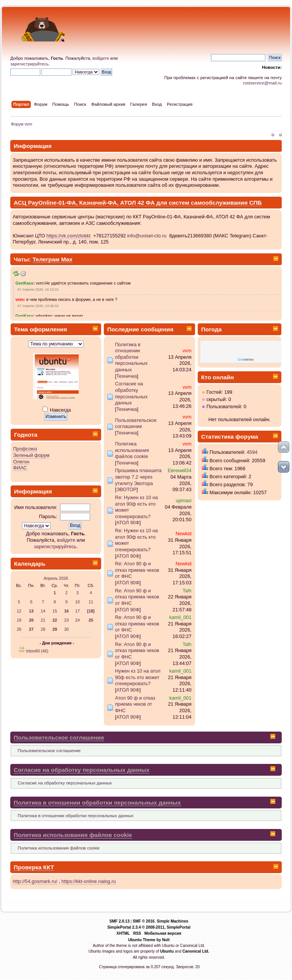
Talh (187, 591)
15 (55, 611)
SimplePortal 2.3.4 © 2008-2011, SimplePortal (149, 927)
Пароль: (48, 516)
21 (43, 620)
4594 (252, 452)
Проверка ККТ (34, 867)
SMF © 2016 (144, 921)
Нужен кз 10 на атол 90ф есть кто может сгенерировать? (138, 677)
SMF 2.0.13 (120, 921)
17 (78, 611)
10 (78, 602)
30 (67, 629)
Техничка (127, 376)
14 (43, 611)
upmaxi (183, 500)
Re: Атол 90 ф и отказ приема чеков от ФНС (137, 570)
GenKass (25, 283)
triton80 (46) (37, 651)
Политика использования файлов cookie (132, 450)
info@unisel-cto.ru (147, 236)
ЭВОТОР (126, 489)
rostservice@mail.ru (262, 83)
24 (78, 620)
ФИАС (20, 468)
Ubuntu (167, 951)
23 (67, 620)
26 (19, 629)
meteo (246, 360)
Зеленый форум (31, 455)
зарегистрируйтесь (29, 64)
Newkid (184, 534)
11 (91, 602)
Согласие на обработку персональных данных (131, 393)
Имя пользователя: (36, 507)
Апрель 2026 (56, 578)
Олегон (21, 462)
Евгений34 (179, 470)
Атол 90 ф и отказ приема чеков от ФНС (135, 704)
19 (19, 620)
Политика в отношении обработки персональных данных (131, 357)
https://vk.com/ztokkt (68, 236)
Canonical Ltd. (196, 951)
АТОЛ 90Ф (128, 523)
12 (19, 611)
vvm (20, 299)
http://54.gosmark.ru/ (35, 881)
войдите (101, 58)
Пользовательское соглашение (136, 423)
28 (43, 629)
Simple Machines (172, 921)
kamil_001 (180, 617)
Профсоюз (25, 449)
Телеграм (47, 259)
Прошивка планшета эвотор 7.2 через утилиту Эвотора (138, 477)
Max (67, 259)
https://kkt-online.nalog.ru (89, 881)
